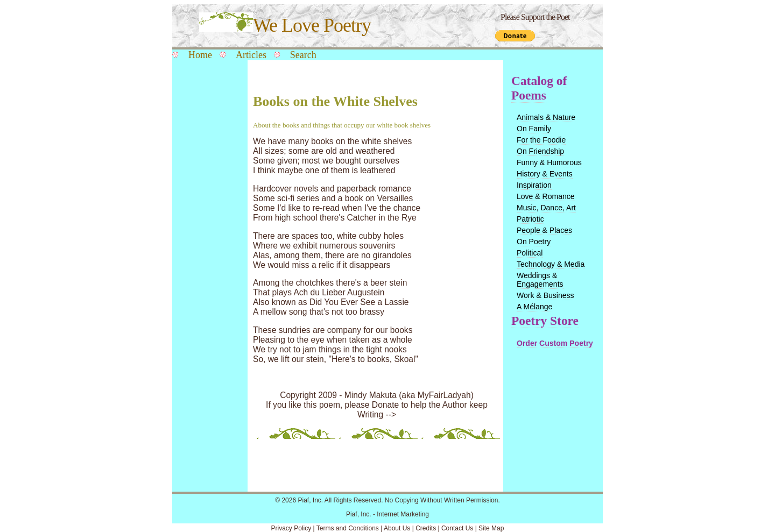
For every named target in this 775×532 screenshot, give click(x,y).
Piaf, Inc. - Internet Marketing (387, 514)
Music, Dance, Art (546, 208)
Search (303, 55)
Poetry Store (545, 321)
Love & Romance (546, 196)
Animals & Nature (546, 117)
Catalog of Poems (539, 88)
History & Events (545, 174)
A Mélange (534, 307)
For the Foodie (541, 140)
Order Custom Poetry (555, 343)
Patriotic (530, 219)
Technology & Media (551, 264)
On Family (534, 129)
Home (200, 55)
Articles (251, 55)
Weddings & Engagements (540, 280)
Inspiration (534, 185)
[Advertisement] (207, 238)
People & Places (544, 230)
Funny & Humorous (549, 162)
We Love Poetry (285, 25)
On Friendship (540, 151)
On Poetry (534, 242)
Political (530, 253)
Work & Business (545, 295)
